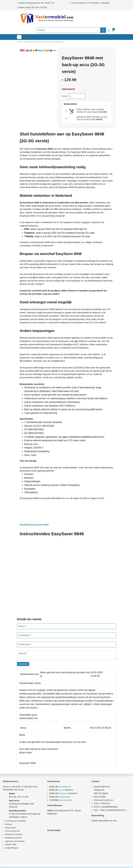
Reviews (8, 824)
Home (20, 42)
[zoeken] (99, 30)
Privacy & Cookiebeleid (18, 861)
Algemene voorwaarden (15, 841)
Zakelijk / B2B (11, 844)
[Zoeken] (64, 30)
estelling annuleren (14, 838)
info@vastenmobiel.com (105, 800)
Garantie (9, 834)
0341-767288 (23, 797)
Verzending (10, 821)
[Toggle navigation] (20, 37)
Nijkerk (24, 817)
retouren (19, 834)
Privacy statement (12, 831)
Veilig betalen (10, 828)
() (92, 111)
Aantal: (65, 96)
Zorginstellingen (12, 848)
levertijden (22, 821)
